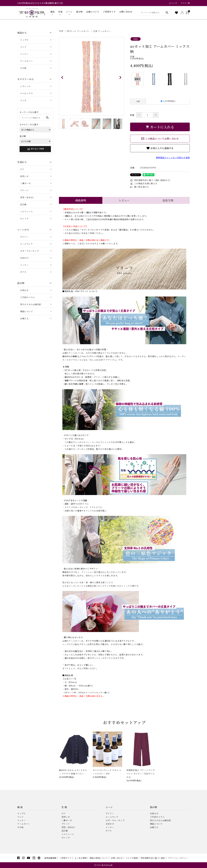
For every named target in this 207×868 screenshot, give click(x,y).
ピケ (22, 169)
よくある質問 (80, 858)
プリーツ (24, 190)
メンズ (23, 100)
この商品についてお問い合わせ (160, 139)
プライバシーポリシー (178, 858)
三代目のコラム (28, 297)
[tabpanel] (92, 76)
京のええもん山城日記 (31, 304)
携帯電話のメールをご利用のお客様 (173, 158)
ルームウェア (26, 244)
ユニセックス (26, 93)
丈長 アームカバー (102, 31)
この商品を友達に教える (144, 183)
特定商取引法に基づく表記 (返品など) (150, 180)
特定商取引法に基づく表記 (153, 858)
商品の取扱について (99, 858)
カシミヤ (24, 218)
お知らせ (24, 290)
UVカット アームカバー (78, 31)
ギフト (23, 272)
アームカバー (26, 61)
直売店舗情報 (50, 858)
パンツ (23, 47)
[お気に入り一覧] (176, 13)
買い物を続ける (140, 187)
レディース (25, 86)
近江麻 (23, 204)
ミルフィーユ (26, 211)
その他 (23, 68)
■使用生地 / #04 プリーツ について (80, 291)
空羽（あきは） (28, 197)
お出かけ (24, 258)
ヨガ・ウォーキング (30, 251)
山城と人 (24, 318)
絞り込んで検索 (36, 149)
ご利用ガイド (65, 858)
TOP (61, 31)
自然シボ (24, 176)
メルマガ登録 (132, 858)
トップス (24, 40)
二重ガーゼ (25, 183)
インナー (24, 54)
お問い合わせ (117, 858)
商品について (26, 311)
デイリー (24, 237)
